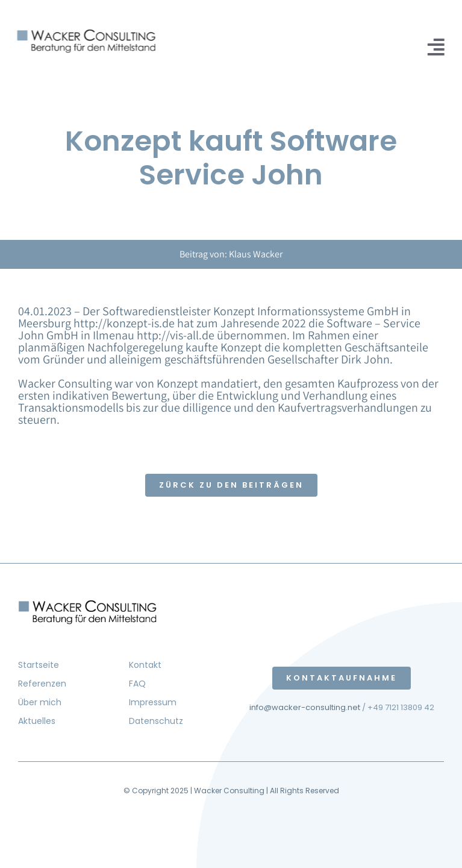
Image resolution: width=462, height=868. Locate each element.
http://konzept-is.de (124, 323)
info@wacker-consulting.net (305, 707)
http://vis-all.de (176, 335)
